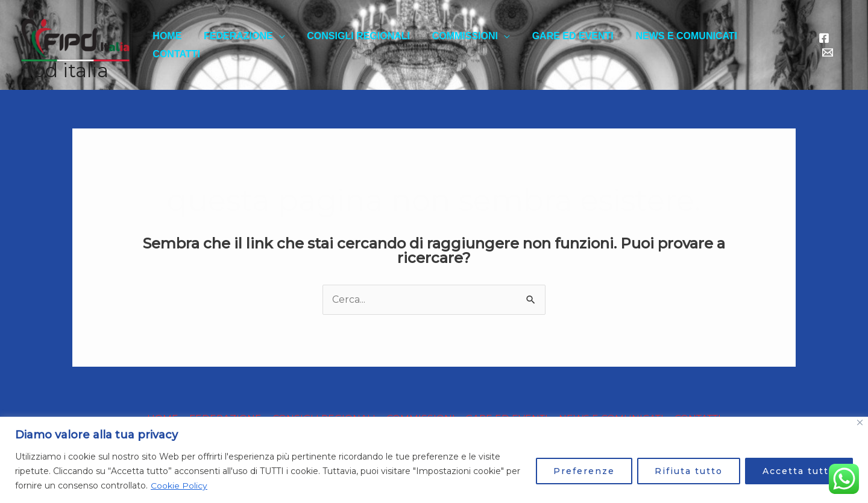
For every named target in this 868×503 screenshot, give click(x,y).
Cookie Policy (179, 486)
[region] (434, 460)
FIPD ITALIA (65, 71)
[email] (841, 45)
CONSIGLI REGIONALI (360, 45)
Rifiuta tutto (689, 471)
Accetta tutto (799, 471)
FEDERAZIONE (242, 45)
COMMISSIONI (463, 45)
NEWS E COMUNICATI (679, 45)
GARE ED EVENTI (568, 45)
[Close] (860, 422)
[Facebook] (823, 45)
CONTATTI (773, 45)
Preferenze (584, 471)
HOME (174, 45)
